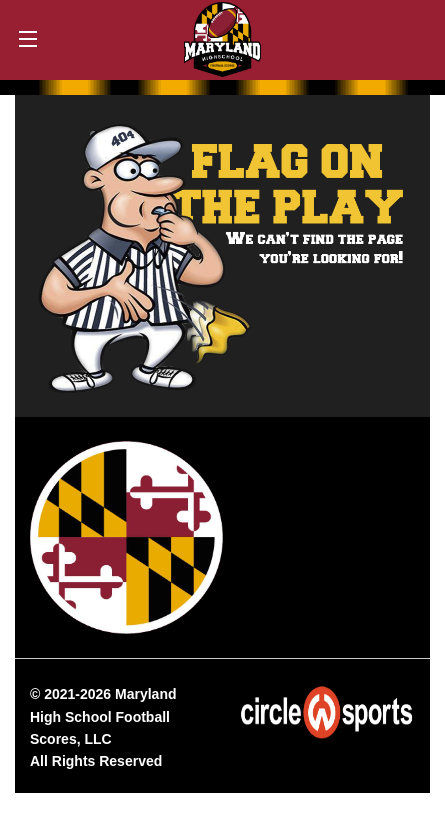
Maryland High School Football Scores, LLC (103, 716)
